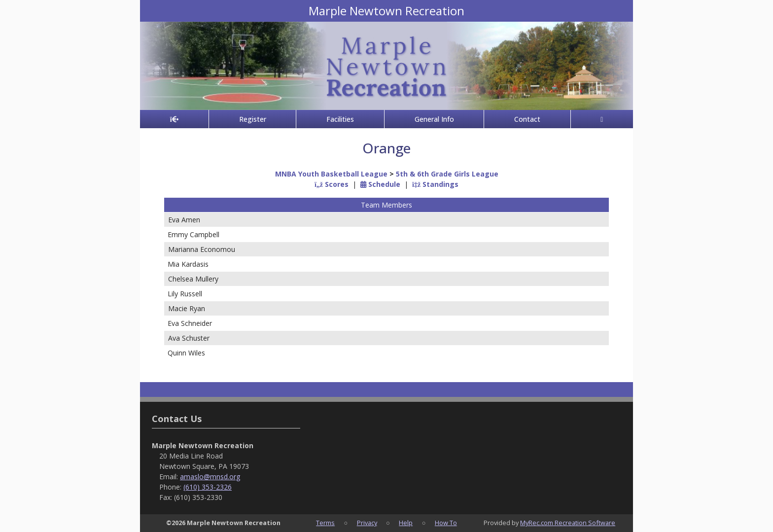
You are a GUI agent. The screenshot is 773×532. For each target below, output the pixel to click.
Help (406, 523)
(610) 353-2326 (208, 487)
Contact (527, 119)
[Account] (602, 119)
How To (446, 523)
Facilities (340, 119)
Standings (435, 184)
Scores (332, 184)
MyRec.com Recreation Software (568, 523)
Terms (325, 523)
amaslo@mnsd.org (210, 477)
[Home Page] (174, 119)
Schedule (380, 184)
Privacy (367, 523)
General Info (434, 119)
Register (253, 119)
